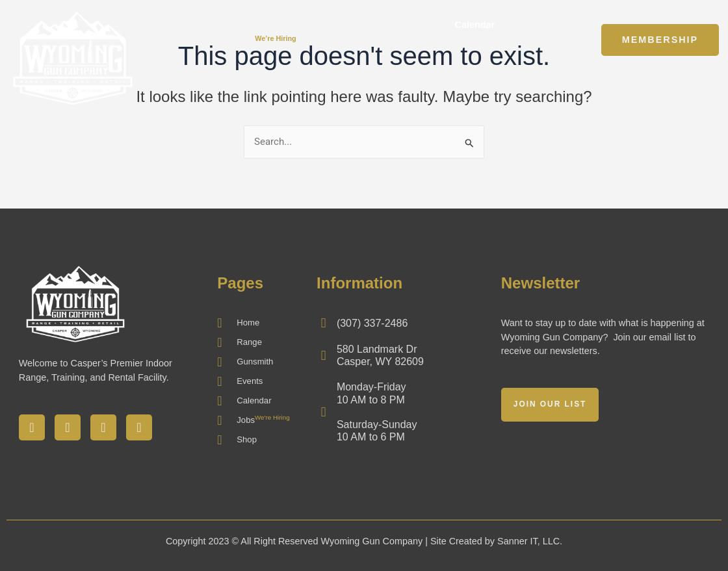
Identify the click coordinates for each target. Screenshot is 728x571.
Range (296, 25)
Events (416, 25)
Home (246, 25)
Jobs (265, 41)
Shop (530, 25)
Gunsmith (356, 25)
